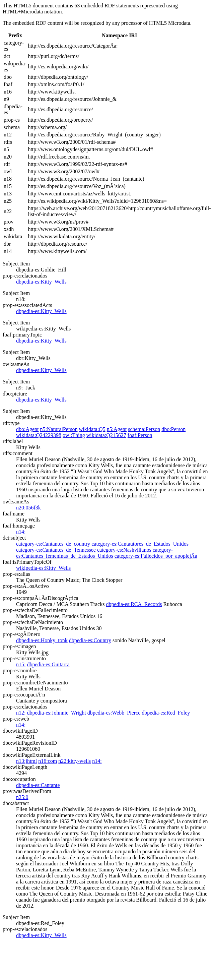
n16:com (48, 761)
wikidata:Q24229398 (39, 435)
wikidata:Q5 (92, 429)
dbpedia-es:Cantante (38, 785)
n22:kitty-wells (75, 761)
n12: (21, 713)
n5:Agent (117, 429)
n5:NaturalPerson (59, 429)
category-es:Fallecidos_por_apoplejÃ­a (156, 556)
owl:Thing (74, 435)
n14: (21, 532)
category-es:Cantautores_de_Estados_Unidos (140, 544)
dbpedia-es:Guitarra (48, 664)
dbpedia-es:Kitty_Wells (41, 282)
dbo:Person (173, 429)
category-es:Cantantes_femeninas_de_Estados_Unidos (94, 553)
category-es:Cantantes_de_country (53, 544)
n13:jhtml (26, 761)
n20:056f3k (28, 508)
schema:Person (144, 429)
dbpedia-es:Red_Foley (166, 713)
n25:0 (22, 797)
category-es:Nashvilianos (124, 550)
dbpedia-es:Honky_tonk (42, 640)
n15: (21, 664)
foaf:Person (140, 435)
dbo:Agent (27, 429)
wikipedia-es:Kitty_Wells (43, 568)
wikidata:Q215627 (106, 435)
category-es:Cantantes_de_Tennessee (56, 550)
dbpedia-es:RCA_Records (134, 604)
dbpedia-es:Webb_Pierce (114, 713)
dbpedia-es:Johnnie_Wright (56, 713)
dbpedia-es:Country (90, 640)
